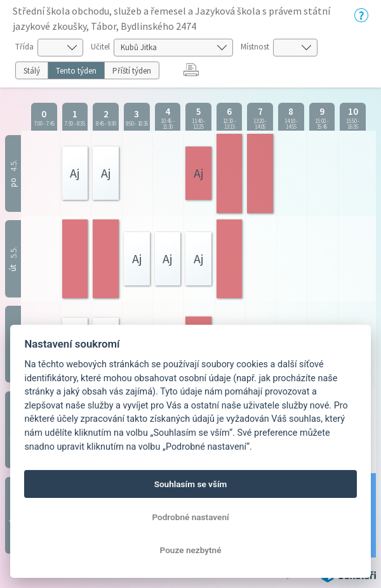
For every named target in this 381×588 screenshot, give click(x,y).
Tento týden (76, 71)
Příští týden (132, 71)
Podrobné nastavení (190, 517)
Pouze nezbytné (191, 550)
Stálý (32, 71)
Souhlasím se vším (191, 484)
